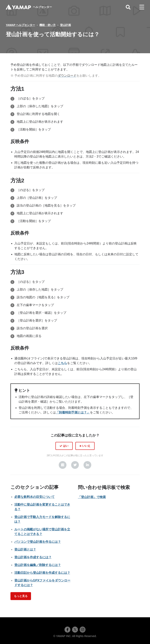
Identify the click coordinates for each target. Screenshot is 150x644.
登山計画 (66, 25)
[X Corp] (75, 465)
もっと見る (21, 596)
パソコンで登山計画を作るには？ (38, 542)
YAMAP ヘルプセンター (20, 25)
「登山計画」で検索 (92, 497)
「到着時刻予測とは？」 (73, 412)
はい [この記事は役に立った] (66, 446)
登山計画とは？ (25, 549)
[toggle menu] (142, 7)
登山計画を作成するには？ (33, 557)
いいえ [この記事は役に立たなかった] (86, 446)
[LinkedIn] (87, 465)
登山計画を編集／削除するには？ (38, 565)
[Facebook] (63, 465)
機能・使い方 (47, 25)
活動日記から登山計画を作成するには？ (42, 573)
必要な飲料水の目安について (34, 497)
